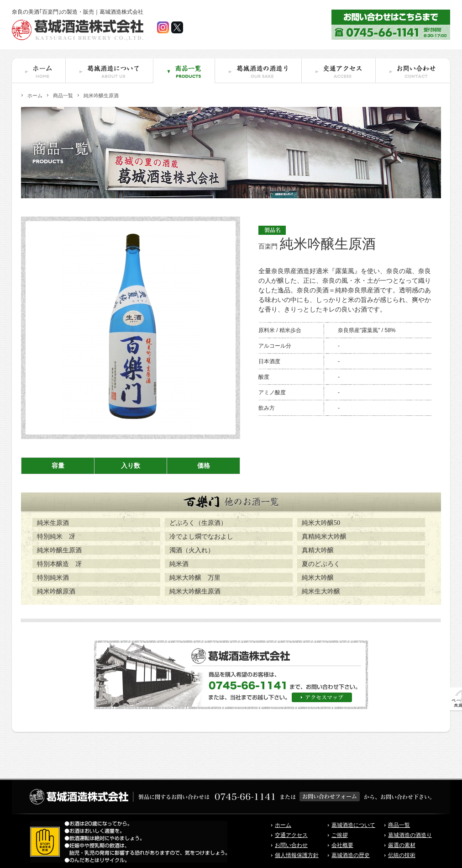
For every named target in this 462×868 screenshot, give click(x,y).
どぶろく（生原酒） (198, 523)
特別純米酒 (53, 578)
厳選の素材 (402, 845)
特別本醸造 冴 (59, 564)
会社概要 (342, 845)
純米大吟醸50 (321, 523)
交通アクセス (291, 835)
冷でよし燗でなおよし (201, 537)
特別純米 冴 (56, 537)
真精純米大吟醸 (324, 537)
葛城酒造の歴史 (351, 855)
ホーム (35, 95)
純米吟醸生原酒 (59, 550)
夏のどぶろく (321, 564)
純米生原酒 (53, 523)
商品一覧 (63, 95)
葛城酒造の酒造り (410, 835)
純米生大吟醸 (321, 591)
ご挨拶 (340, 835)
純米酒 (179, 564)
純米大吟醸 (318, 578)
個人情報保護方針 (297, 855)
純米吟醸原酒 (56, 591)
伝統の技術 (402, 855)
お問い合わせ (291, 845)
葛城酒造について (353, 825)
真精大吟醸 (318, 550)
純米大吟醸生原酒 (195, 591)
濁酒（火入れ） (192, 550)
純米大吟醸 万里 (195, 578)
